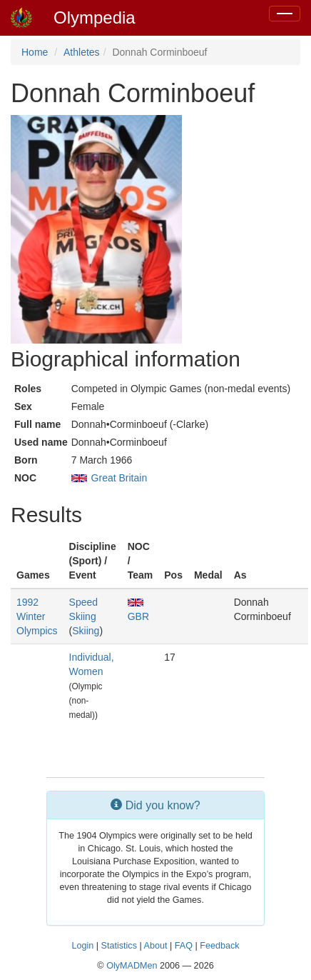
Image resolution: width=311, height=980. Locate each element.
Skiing (86, 631)
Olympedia (95, 17)
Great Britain (119, 478)
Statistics (119, 946)
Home (35, 52)
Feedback (219, 946)
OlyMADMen (132, 966)
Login (82, 946)
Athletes (82, 52)
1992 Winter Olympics (37, 616)
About (156, 946)
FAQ (184, 946)
